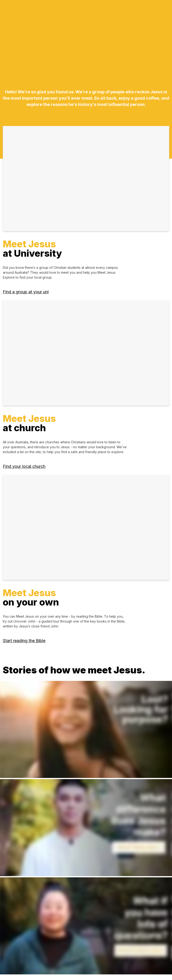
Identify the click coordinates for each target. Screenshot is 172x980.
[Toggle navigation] (160, 12)
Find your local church (24, 466)
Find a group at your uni (26, 292)
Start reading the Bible (24, 641)
